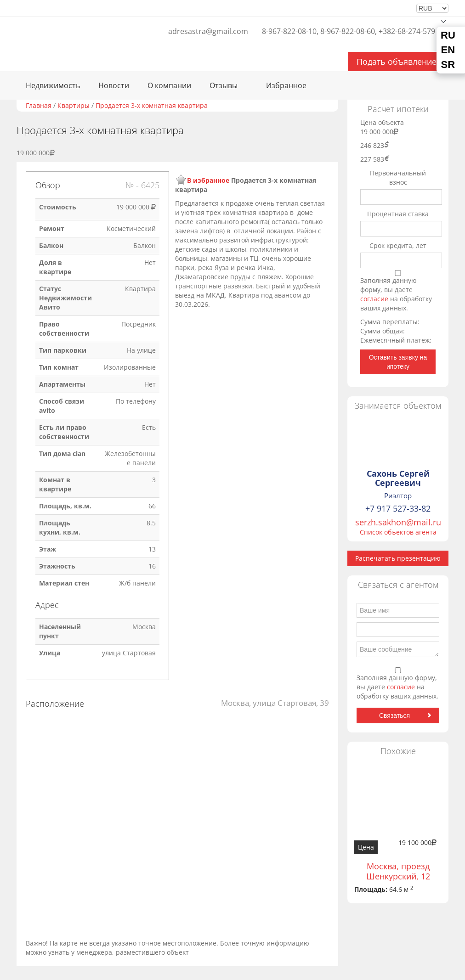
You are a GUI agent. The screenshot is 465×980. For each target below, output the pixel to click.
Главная (39, 105)
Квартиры (74, 105)
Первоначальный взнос (398, 177)
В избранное (208, 180)
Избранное (286, 85)
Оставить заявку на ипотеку (398, 362)
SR (448, 65)
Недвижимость (53, 85)
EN (448, 50)
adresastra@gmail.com (208, 31)
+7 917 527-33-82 (398, 508)
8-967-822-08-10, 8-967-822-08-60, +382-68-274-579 (349, 31)
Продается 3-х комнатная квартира (152, 105)
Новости (114, 85)
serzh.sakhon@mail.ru (398, 522)
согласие (375, 299)
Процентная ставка (398, 214)
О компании (169, 85)
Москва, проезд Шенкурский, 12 (398, 871)
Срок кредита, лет (398, 245)
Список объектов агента (398, 532)
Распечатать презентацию (398, 558)
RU (448, 35)
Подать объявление (397, 62)
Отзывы (224, 85)
